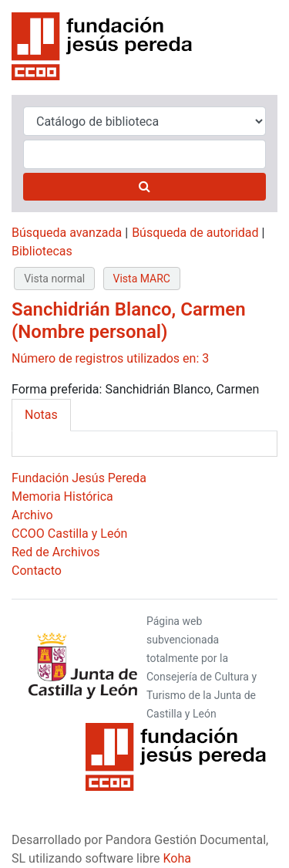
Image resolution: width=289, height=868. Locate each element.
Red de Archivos (56, 552)
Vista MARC (142, 279)
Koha (177, 858)
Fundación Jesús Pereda (79, 478)
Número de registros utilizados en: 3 (110, 358)
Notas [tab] (41, 415)
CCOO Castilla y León (69, 534)
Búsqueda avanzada (67, 233)
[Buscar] (144, 187)
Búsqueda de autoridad (195, 233)
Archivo (32, 515)
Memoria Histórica (62, 496)
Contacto (37, 571)
